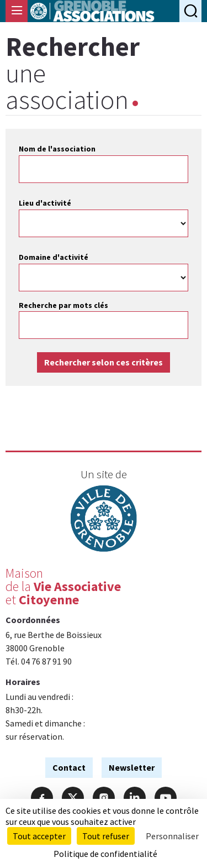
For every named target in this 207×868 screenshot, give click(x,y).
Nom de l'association (57, 149)
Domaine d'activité (54, 257)
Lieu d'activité (45, 203)
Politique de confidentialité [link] (105, 854)
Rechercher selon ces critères (104, 362)
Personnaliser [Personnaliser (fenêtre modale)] (172, 836)
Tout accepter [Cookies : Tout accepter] (39, 836)
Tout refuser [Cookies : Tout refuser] (106, 836)
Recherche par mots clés (63, 305)
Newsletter (132, 767)
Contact (69, 767)
